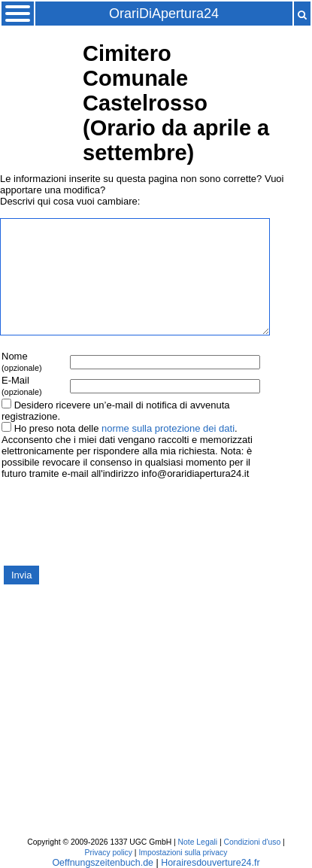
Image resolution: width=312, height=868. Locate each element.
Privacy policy (109, 853)
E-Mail (22, 385)
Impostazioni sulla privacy (183, 853)
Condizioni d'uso (252, 842)
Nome (22, 361)
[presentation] (114, 521)
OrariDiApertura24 (164, 14)
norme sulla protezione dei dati (168, 428)
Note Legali (198, 842)
